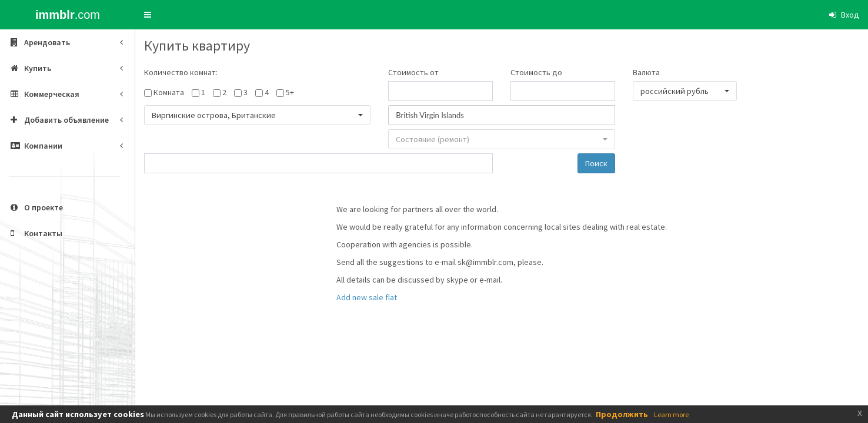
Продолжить (622, 414)
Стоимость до (536, 72)
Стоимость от (413, 72)
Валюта (646, 72)
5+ (290, 92)
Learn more (671, 414)
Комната (169, 92)
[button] (148, 15)
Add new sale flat (367, 297)
